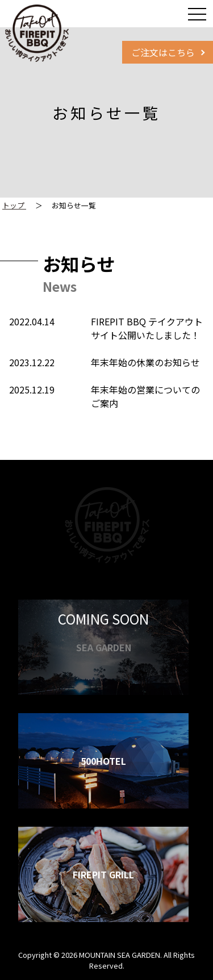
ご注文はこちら (163, 52)
